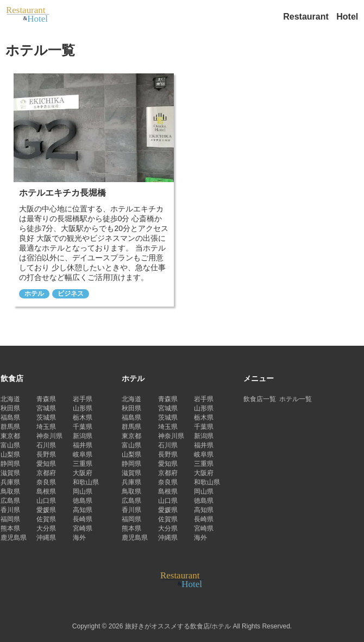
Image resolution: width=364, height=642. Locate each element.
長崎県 (83, 519)
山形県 (83, 408)
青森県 (46, 399)
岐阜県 (83, 454)
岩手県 (83, 399)
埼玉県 (46, 427)
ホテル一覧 (296, 399)
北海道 (10, 399)
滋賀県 (10, 473)
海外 (79, 538)
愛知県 (46, 464)
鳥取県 (10, 491)
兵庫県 (10, 482)
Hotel (347, 17)
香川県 (10, 510)
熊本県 (10, 528)
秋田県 (10, 408)
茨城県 (46, 417)
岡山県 (83, 491)
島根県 (46, 491)
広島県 (10, 501)
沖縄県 (46, 538)
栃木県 (83, 417)
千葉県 (83, 427)
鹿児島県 (14, 538)
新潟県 (83, 436)
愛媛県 (46, 510)
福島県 (10, 417)
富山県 (10, 445)
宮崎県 (83, 528)
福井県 (83, 445)
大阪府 (83, 473)
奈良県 (46, 482)
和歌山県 (86, 482)
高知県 (83, 510)
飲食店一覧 (260, 399)
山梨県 (10, 454)
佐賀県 (46, 519)
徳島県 (83, 501)
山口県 (46, 501)
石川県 (46, 445)
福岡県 (10, 519)
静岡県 (10, 464)
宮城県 (46, 408)
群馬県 (10, 427)
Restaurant (307, 17)
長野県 (46, 454)
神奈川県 (49, 436)
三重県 (83, 464)
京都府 (46, 473)
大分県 (46, 528)
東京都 (10, 436)
